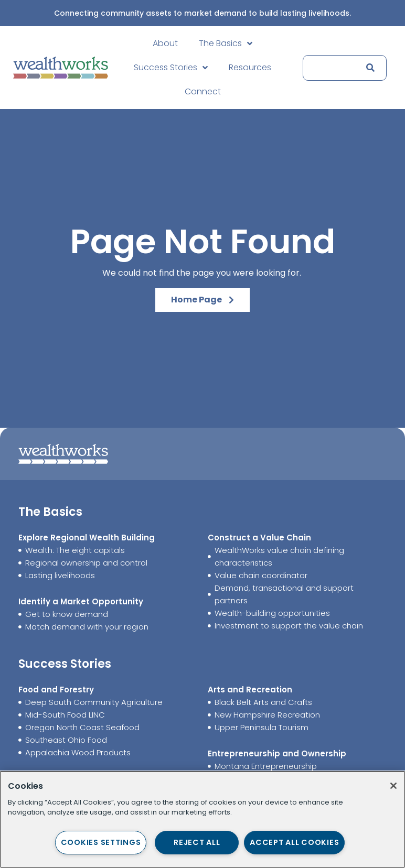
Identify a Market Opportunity (81, 601)
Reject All (197, 842)
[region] (202, 819)
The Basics (226, 44)
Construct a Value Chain (259, 538)
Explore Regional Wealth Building (87, 538)
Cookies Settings (101, 842)
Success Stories (171, 68)
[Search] (368, 68)
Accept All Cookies (294, 842)
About (165, 43)
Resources (250, 67)
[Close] (393, 786)
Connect (203, 91)
